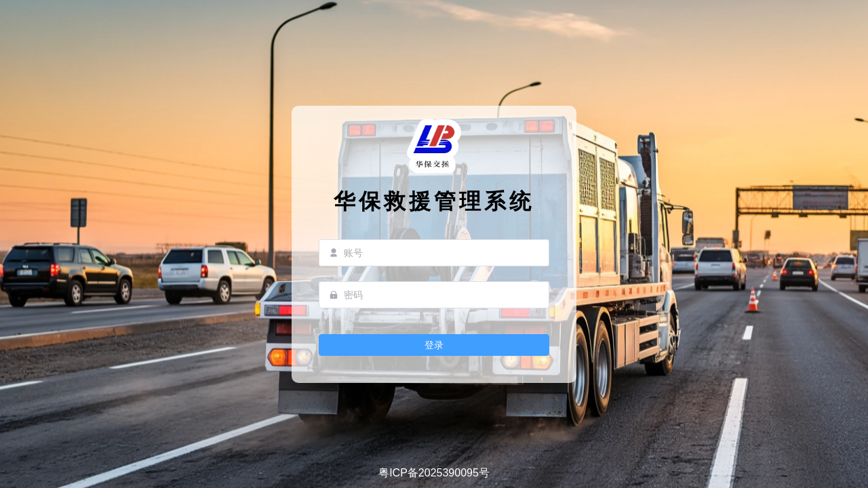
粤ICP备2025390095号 (434, 473)
